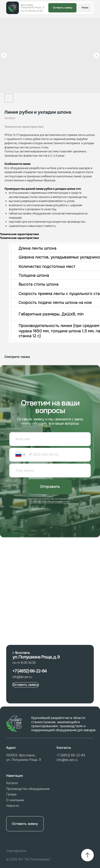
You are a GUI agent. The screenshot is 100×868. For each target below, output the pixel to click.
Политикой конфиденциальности (50, 501)
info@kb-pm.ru (67, 760)
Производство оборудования (28, 789)
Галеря (11, 794)
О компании (15, 800)
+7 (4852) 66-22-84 (71, 755)
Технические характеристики (24, 127)
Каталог (12, 783)
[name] (50, 439)
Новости (13, 806)
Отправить (50, 487)
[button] (62, 8)
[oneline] (50, 470)
